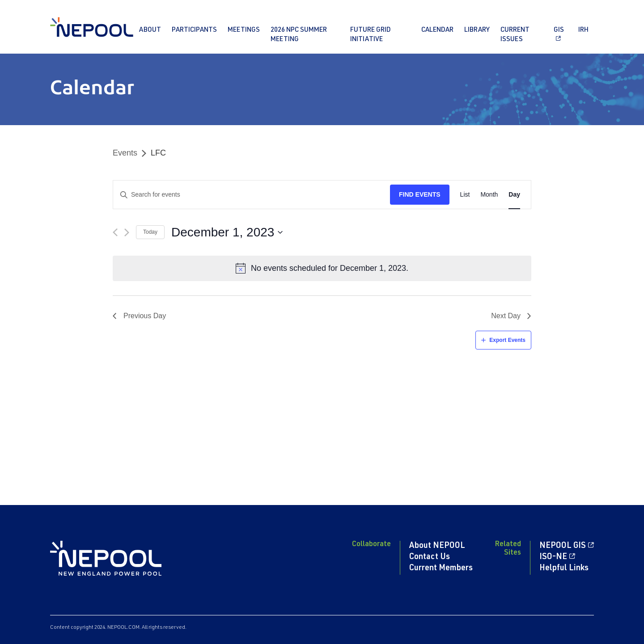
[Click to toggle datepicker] (227, 232)
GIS (559, 30)
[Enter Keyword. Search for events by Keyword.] (252, 195)
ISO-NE (553, 557)
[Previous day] (115, 232)
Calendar (437, 30)
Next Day (506, 316)
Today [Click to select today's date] (150, 232)
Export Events (507, 340)
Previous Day (145, 316)
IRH (583, 30)
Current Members (441, 568)
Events (125, 153)
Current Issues (515, 35)
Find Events (420, 194)
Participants (194, 30)
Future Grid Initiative (371, 35)
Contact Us (430, 557)
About (150, 30)
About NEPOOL (437, 546)
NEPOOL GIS (563, 546)
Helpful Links (564, 568)
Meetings (244, 30)
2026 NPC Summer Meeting (299, 35)
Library (477, 30)
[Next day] (127, 232)
